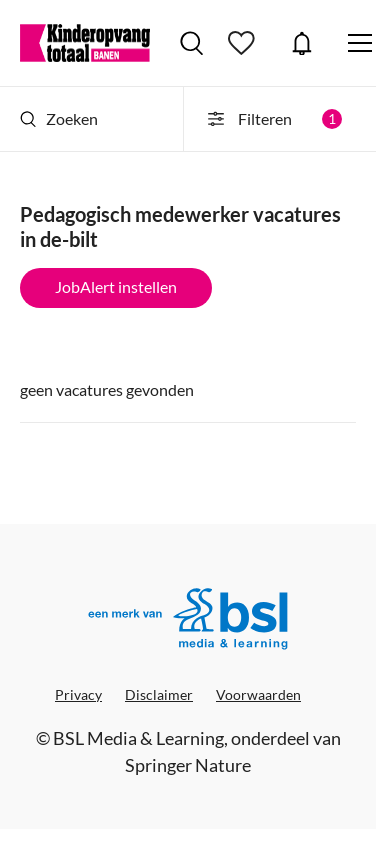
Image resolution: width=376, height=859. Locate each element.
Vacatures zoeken (191, 43)
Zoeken (59, 118)
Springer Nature (188, 765)
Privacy (78, 694)
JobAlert (302, 43)
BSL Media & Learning (138, 738)
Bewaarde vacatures (244, 43)
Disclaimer (159, 694)
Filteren (273, 119)
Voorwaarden (258, 694)
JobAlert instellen (116, 286)
